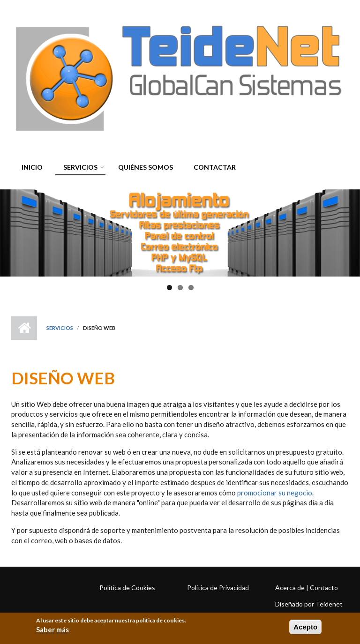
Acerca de (290, 588)
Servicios (78, 168)
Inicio (32, 167)
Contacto (324, 588)
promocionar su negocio (275, 493)
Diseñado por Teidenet (309, 604)
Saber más (52, 629)
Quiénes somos (146, 167)
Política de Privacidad (218, 588)
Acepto (305, 627)
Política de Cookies (127, 588)
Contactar (215, 167)
